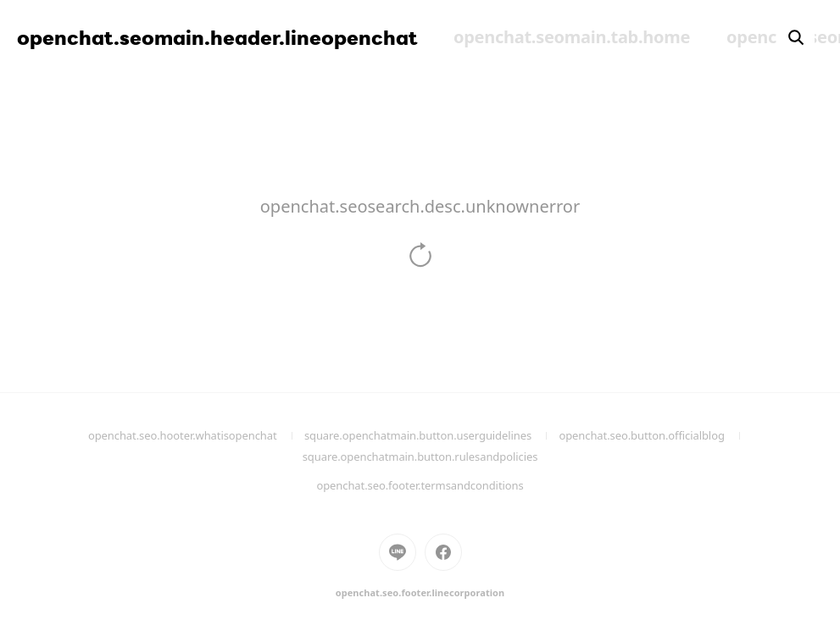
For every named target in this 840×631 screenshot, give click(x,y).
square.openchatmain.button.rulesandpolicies (441, 463)
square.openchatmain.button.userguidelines (432, 435)
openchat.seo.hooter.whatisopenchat (196, 435)
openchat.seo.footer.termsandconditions (420, 485)
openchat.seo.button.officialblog (655, 435)
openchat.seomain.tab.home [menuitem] (572, 37)
